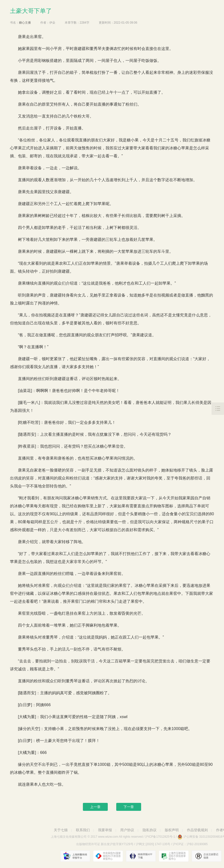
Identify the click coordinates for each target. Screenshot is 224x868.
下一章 (129, 807)
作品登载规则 (197, 830)
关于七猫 (61, 830)
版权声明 (172, 830)
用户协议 (127, 830)
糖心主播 (25, 23)
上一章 (95, 807)
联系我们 (83, 830)
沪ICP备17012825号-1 (160, 837)
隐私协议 (150, 830)
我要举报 (105, 830)
